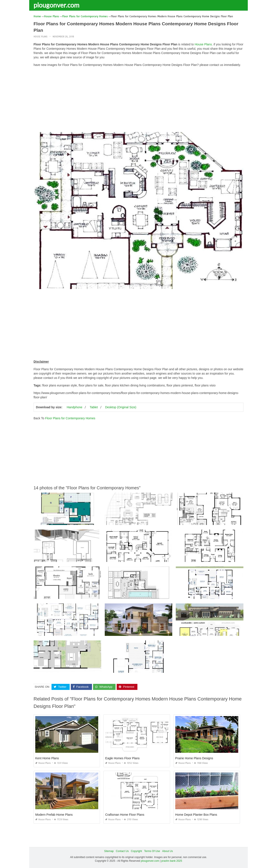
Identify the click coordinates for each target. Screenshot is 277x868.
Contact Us (122, 851)
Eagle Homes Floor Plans (122, 758)
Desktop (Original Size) (121, 407)
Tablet (94, 407)
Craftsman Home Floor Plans (125, 815)
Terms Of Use (152, 851)
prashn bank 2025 (172, 861)
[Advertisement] (138, 101)
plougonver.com (56, 5)
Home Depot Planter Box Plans (196, 815)
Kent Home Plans (47, 758)
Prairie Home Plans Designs (194, 758)
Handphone (74, 407)
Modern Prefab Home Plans (54, 815)
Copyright (136, 851)
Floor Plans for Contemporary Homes (70, 418)
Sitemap (109, 851)
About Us (167, 851)
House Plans (40, 37)
